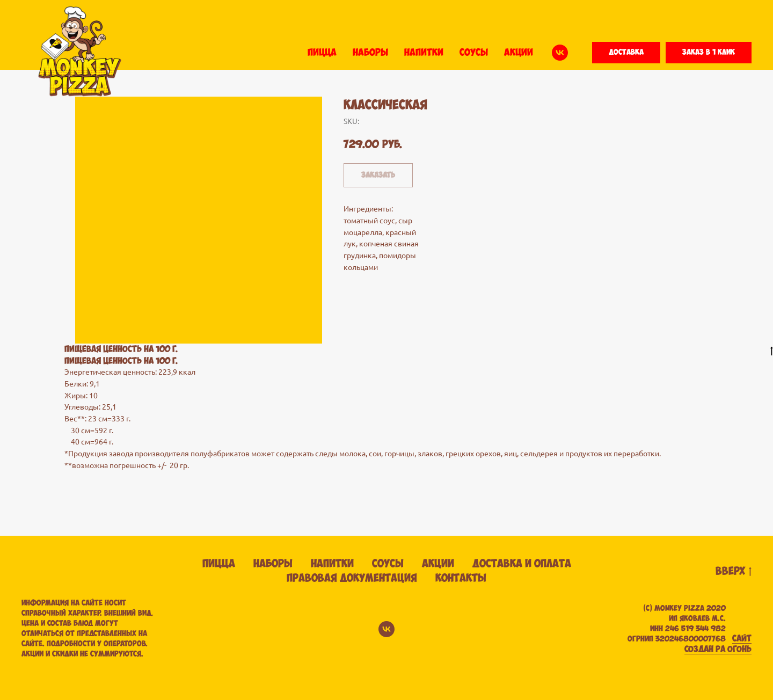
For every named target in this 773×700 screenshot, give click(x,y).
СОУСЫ (474, 53)
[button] (626, 53)
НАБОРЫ (370, 53)
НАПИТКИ (424, 53)
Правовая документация (352, 578)
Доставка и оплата (522, 564)
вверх (734, 572)
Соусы (388, 564)
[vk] (560, 53)
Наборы (273, 564)
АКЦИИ (519, 53)
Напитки (332, 564)
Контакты (461, 578)
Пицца (219, 564)
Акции (438, 564)
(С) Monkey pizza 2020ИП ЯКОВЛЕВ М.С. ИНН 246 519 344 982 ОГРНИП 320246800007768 (677, 624)
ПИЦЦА (322, 53)
